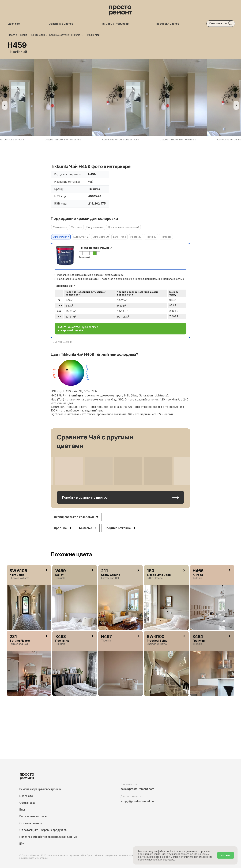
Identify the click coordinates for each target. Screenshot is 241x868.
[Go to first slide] (236, 105)
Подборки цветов (167, 24)
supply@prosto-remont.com (138, 801)
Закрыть (226, 855)
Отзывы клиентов (31, 823)
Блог (22, 810)
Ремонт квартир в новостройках (40, 789)
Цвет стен (15, 24)
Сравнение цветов (61, 24)
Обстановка (27, 803)
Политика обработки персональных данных (48, 837)
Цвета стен (27, 796)
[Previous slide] (5, 105)
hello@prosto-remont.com (137, 789)
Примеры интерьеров (114, 24)
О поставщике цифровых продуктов (43, 830)
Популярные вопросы (33, 816)
